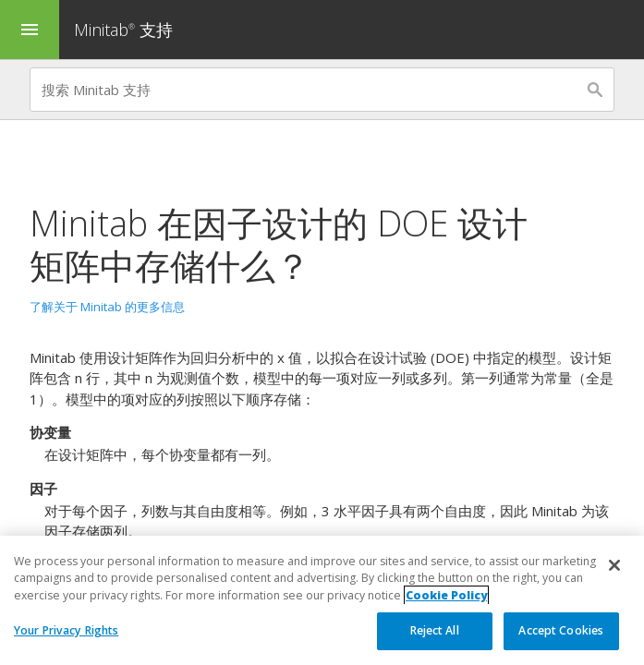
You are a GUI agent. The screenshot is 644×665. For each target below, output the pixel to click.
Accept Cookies (561, 631)
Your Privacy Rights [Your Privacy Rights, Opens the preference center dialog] (66, 631)
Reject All (435, 631)
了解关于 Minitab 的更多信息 (107, 307)
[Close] (614, 566)
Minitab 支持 (123, 30)
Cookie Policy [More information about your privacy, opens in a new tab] (446, 595)
